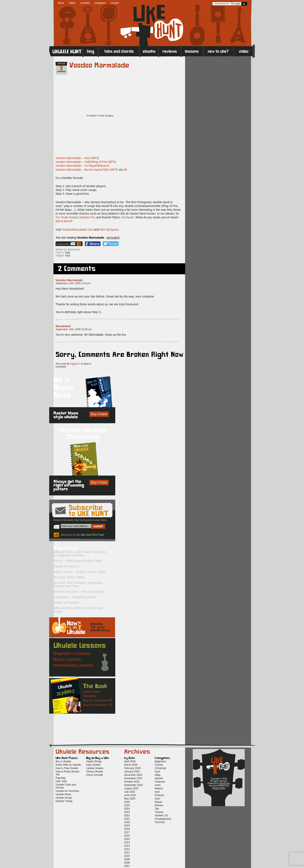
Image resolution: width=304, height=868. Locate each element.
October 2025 (132, 782)
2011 (127, 853)
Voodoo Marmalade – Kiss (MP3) (77, 158)
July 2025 (130, 792)
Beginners (160, 761)
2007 (127, 866)
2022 (127, 815)
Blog (91, 51)
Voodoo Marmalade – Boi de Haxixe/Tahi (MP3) (87, 170)
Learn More (92, 692)
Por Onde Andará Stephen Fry (75, 217)
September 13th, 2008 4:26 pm (73, 283)
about (61, 3)
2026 (127, 802)
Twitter (111, 244)
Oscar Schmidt (94, 775)
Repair (158, 802)
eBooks (149, 51)
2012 (127, 849)
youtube (85, 3)
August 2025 (131, 788)
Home (66, 51)
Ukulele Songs (64, 798)
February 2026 (132, 768)
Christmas (160, 768)
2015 (127, 839)
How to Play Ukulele (67, 768)
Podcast (159, 795)
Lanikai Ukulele (95, 768)
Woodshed (63, 326)
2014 (127, 842)
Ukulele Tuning (64, 801)
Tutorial (159, 812)
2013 (127, 846)
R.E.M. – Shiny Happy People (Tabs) (77, 561)
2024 (127, 809)
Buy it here (99, 414)
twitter (72, 3)
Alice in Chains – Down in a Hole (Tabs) (79, 572)
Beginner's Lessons (72, 653)
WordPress (225, 783)
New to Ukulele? (218, 51)
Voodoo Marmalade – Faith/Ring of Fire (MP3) (86, 162)
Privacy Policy (219, 788)
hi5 (125, 170)
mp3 (67, 253)
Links (158, 785)
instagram (100, 3)
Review (159, 805)
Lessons (192, 51)
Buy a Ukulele (63, 761)
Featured (160, 782)
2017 (127, 832)
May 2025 (130, 799)
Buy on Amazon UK (98, 700)
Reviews (170, 51)
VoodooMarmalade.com (77, 230)
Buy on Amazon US (98, 705)
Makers (159, 788)
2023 (127, 812)
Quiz (157, 799)
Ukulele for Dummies (67, 791)
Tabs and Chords (119, 51)
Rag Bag (60, 778)
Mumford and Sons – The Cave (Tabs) (78, 592)
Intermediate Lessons (74, 665)
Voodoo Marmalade (99, 65)
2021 (127, 819)
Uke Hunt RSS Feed (79, 244)
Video (244, 51)
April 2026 (130, 761)
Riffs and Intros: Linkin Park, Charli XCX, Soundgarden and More (80, 554)
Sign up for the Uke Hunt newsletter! (66, 244)
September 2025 (134, 785)
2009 (127, 859)
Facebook (93, 244)
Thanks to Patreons (66, 566)
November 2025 (133, 778)
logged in (75, 364)
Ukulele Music (63, 794)
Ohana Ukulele (94, 772)
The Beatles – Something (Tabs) (75, 597)
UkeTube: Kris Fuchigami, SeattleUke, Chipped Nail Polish (78, 584)
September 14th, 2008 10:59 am (74, 329)
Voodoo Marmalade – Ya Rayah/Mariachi (82, 166)
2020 (127, 822)
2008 (127, 863)
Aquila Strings (94, 761)
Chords (159, 765)
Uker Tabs (61, 781)
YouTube (160, 822)
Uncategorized (163, 819)
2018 (127, 829)
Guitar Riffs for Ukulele (68, 765)
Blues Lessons (67, 659)
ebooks (159, 778)
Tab (157, 809)
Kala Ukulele (93, 765)
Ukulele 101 (161, 815)
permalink (113, 238)
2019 (127, 826)
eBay (158, 775)
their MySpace (109, 230)
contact (115, 3)
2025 (127, 805)
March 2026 (131, 765)
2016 (127, 836)
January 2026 (132, 772)
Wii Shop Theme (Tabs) (69, 577)
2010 (127, 856)
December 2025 (133, 775)
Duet (157, 772)
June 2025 (130, 795)
